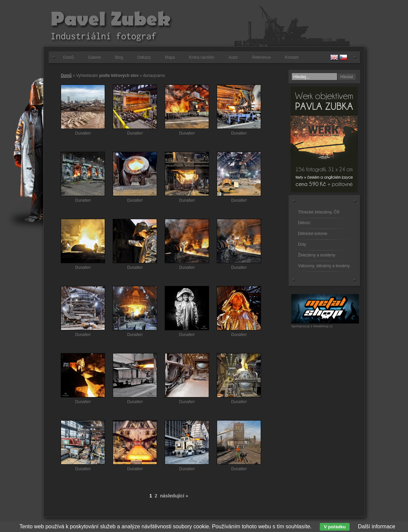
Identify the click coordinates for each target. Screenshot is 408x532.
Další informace (377, 526)
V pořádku (335, 527)
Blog (119, 57)
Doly (302, 244)
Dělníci (304, 223)
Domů (68, 57)
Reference (262, 57)
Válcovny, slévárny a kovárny (324, 266)
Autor (233, 57)
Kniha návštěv (201, 57)
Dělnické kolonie (313, 234)
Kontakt (292, 57)
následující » (174, 496)
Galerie (94, 57)
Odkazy (144, 57)
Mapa (170, 57)
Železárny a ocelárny (317, 255)
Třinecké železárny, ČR (319, 212)
